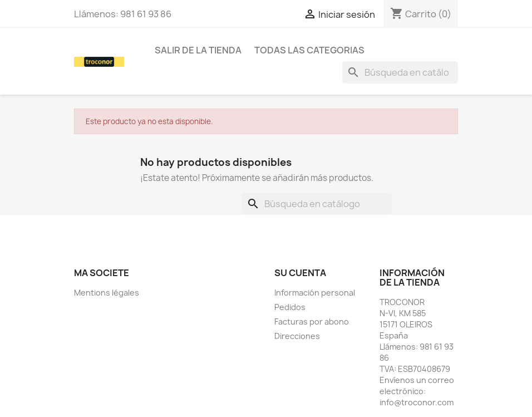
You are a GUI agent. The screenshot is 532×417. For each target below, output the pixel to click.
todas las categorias (309, 50)
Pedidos (290, 307)
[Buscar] (400, 72)
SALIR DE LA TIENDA (198, 50)
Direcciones (297, 336)
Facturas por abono (312, 322)
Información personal (315, 293)
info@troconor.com (417, 402)
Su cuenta (300, 273)
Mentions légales (107, 293)
